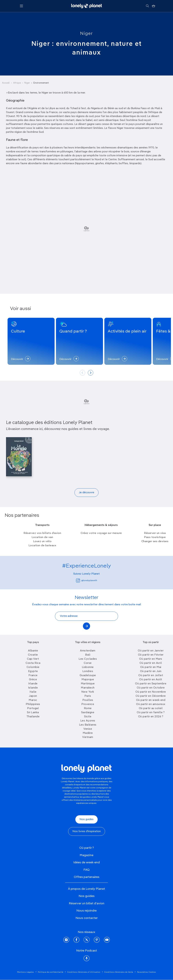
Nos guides (86, 819)
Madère (88, 733)
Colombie (33, 667)
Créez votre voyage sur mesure (101, 533)
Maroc (33, 700)
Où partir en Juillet (151, 675)
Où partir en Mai (151, 667)
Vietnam (88, 737)
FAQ (86, 870)
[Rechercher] (147, 6)
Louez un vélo (42, 541)
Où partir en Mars (151, 659)
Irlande (33, 684)
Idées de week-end (86, 862)
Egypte (33, 671)
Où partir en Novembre (151, 692)
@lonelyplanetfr (87, 581)
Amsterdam (88, 651)
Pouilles (88, 700)
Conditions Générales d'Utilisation (84, 972)
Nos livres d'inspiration (87, 831)
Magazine (86, 855)
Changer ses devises (155, 541)
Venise (88, 729)
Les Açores (88, 721)
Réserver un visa (155, 533)
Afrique (17, 83)
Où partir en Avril (151, 663)
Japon (33, 696)
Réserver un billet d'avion (87, 903)
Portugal (33, 708)
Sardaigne (88, 713)
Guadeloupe (88, 675)
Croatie (33, 655)
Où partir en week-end (151, 700)
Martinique (88, 684)
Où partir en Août (151, 680)
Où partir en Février (151, 655)
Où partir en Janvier (151, 651)
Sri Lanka (33, 713)
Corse (88, 663)
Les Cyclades (88, 659)
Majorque (88, 680)
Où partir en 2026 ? (151, 717)
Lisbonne (88, 667)
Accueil (6, 83)
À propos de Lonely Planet (86, 889)
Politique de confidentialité (51, 972)
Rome (88, 708)
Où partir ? (87, 848)
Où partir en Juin (151, 671)
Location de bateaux (42, 546)
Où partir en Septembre (151, 684)
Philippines (33, 704)
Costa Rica (33, 663)
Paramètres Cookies (147, 972)
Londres (88, 671)
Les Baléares (88, 725)
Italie (33, 692)
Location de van (42, 537)
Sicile (88, 717)
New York (88, 692)
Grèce (33, 680)
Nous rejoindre (86, 911)
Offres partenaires (87, 877)
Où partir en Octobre (151, 688)
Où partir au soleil (151, 708)
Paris (88, 696)
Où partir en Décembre (151, 696)
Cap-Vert (33, 659)
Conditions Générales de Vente (119, 972)
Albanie (33, 651)
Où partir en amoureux (151, 704)
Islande (33, 688)
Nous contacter (87, 918)
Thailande (33, 717)
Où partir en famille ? (151, 713)
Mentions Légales (26, 972)
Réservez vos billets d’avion (42, 533)
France (33, 675)
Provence (88, 704)
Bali (88, 655)
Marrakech (88, 688)
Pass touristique (155, 537)
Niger (86, 34)
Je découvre (86, 493)
